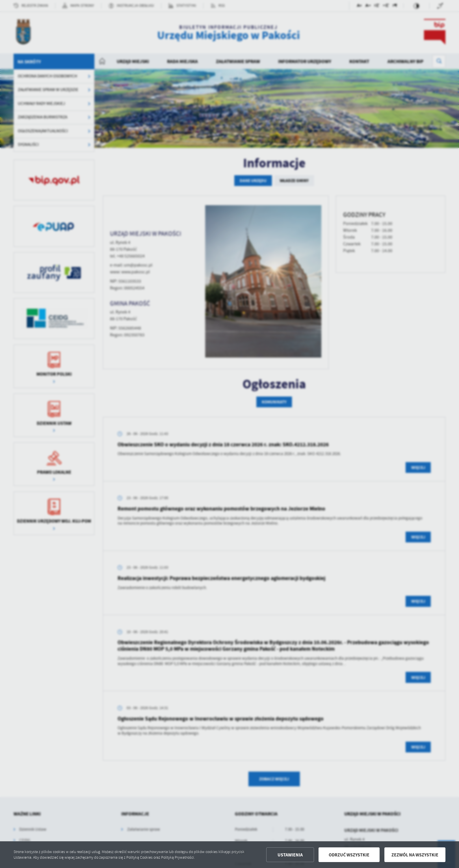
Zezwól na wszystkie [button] (415, 855)
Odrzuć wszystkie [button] (349, 855)
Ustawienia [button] (290, 855)
